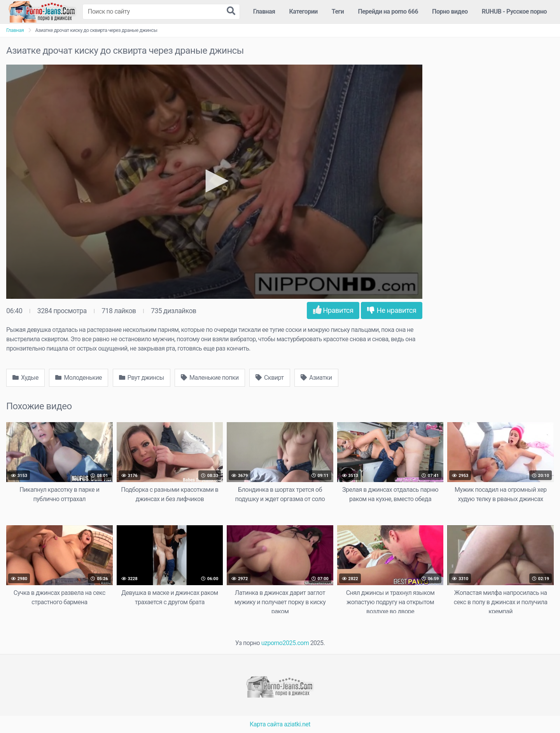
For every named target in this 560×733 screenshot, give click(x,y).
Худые (25, 378)
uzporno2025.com (285, 643)
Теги (338, 11)
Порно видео (450, 11)
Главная (264, 11)
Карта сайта (266, 724)
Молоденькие (79, 378)
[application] (214, 182)
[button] (214, 181)
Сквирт (269, 378)
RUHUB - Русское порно (514, 11)
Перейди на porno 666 (388, 11)
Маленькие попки (210, 378)
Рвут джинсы (142, 378)
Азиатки (316, 378)
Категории (304, 11)
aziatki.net (297, 724)
